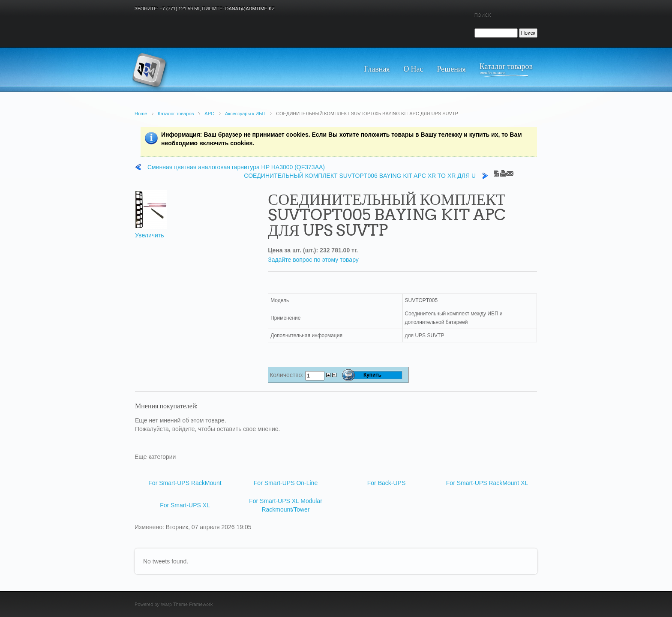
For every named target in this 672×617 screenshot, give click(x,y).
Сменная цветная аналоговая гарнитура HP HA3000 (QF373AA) (236, 167)
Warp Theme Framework (187, 604)
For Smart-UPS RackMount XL (487, 483)
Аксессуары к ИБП (245, 114)
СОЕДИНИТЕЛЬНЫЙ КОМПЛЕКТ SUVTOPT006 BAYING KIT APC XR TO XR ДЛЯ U (360, 176)
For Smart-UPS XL (185, 505)
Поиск (483, 15)
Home (141, 114)
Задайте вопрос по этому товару (313, 260)
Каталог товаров (176, 114)
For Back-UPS (386, 483)
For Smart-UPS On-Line (286, 483)
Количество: (287, 375)
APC (209, 114)
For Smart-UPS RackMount (185, 483)
